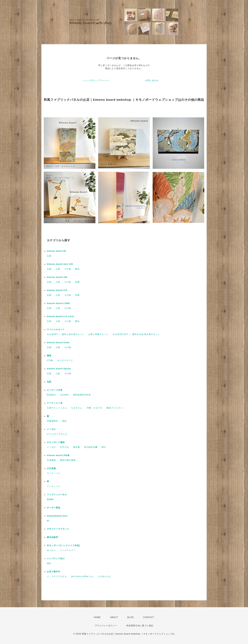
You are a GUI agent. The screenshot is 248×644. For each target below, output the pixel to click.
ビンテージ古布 (55, 390)
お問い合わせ (152, 80)
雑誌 (64, 421)
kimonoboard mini (57, 516)
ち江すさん (77, 408)
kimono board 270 (57, 290)
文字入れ (64, 447)
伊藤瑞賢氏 (52, 421)
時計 (104, 447)
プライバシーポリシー (106, 626)
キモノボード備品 (56, 442)
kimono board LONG (58, 303)
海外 (49, 563)
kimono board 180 (57, 277)
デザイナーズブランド (58, 529)
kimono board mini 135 (60, 264)
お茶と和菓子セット (98, 334)
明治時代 (51, 395)
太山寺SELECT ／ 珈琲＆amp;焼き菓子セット (136, 334)
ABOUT (114, 617)
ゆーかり (51, 550)
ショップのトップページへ (96, 80)
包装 (49, 382)
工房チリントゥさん (57, 408)
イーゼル (51, 429)
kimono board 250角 (58, 455)
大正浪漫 (51, 468)
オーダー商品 (54, 508)
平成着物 (51, 460)
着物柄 (50, 499)
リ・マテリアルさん (57, 576)
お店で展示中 (54, 572)
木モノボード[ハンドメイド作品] (63, 545)
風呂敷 (77, 447)
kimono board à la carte (60, 316)
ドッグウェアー (68, 550)
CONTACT (149, 617)
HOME (97, 617)
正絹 (49, 256)
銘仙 (77, 269)
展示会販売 (52, 537)
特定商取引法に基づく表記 (140, 626)
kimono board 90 (56, 251)
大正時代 (64, 395)
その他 (68, 269)
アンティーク (54, 473)
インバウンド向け (56, 559)
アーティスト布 (55, 403)
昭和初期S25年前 (82, 395)
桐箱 (49, 356)
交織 (77, 282)
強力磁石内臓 (91, 447)
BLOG (131, 617)
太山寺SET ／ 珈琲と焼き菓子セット (66, 334)
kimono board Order (58, 343)
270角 (50, 360)
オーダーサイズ (65, 360)
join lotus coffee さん (82, 576)
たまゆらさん (105, 576)
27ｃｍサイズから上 (57, 434)
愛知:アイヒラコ (115, 408)
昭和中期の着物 (68, 460)
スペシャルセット (56, 329)
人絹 (58, 269)
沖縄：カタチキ (94, 408)
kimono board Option (59, 369)
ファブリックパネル (57, 495)
